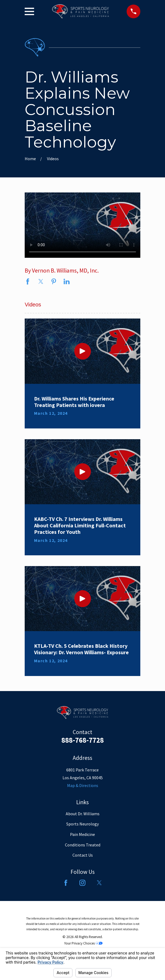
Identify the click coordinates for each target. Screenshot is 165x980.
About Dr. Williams (83, 814)
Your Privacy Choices (83, 943)
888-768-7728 (83, 740)
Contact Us (83, 855)
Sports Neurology (82, 824)
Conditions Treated (83, 845)
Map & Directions (83, 785)
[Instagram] (82, 883)
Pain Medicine (82, 834)
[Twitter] (99, 883)
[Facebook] (66, 883)
